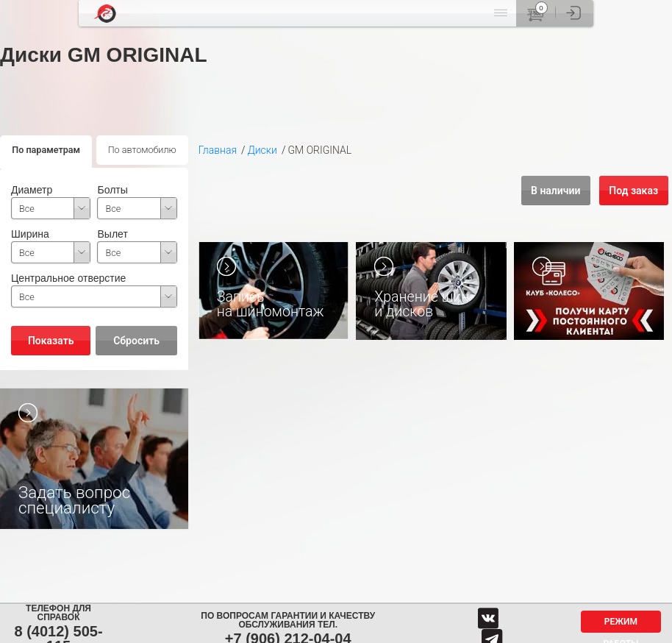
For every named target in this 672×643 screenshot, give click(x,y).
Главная (218, 150)
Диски (262, 150)
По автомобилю (142, 150)
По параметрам (46, 150)
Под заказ (633, 191)
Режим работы (621, 625)
